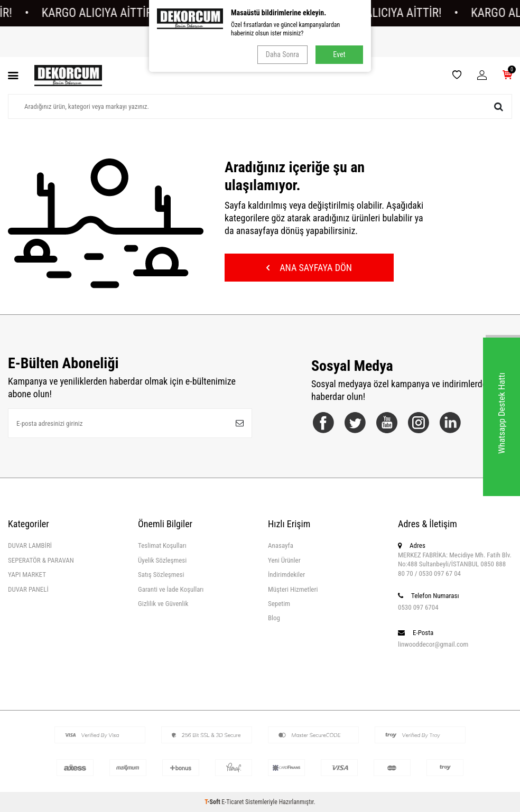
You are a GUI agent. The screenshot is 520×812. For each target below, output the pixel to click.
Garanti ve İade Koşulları (171, 589)
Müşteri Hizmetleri (293, 589)
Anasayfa (281, 545)
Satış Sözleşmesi (161, 575)
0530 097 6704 (418, 607)
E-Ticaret (233, 802)
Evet (339, 54)
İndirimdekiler (286, 575)
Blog (274, 618)
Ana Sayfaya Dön (309, 268)
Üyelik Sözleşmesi (162, 560)
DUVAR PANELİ (28, 589)
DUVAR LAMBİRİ (30, 545)
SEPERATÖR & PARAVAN (41, 560)
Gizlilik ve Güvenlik (163, 604)
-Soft (213, 802)
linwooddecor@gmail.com (433, 644)
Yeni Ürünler (284, 560)
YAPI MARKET (27, 575)
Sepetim (279, 604)
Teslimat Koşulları (162, 545)
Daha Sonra (282, 54)
